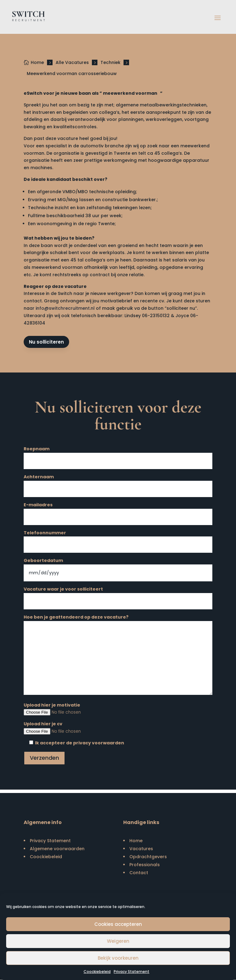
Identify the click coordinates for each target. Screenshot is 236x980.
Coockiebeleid (97, 972)
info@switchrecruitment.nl (65, 308)
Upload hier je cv (118, 728)
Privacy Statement (132, 972)
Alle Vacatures (72, 62)
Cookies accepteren (118, 924)
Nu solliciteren (47, 342)
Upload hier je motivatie (118, 709)
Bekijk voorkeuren (118, 958)
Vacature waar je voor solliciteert (118, 596)
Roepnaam (118, 455)
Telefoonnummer (118, 539)
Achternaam (118, 483)
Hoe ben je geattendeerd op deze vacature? (118, 656)
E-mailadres (118, 511)
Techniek (110, 62)
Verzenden (44, 758)
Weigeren (118, 941)
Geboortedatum (118, 567)
